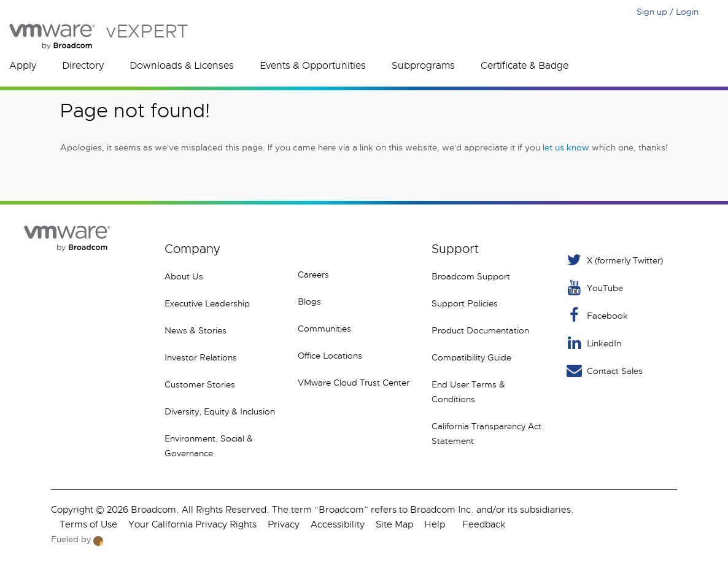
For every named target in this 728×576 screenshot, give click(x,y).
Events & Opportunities (313, 66)
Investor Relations (201, 357)
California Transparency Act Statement (486, 434)
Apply (23, 66)
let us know (566, 147)
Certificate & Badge (525, 66)
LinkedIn (593, 343)
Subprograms (423, 66)
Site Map (394, 524)
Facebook (596, 315)
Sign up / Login (668, 12)
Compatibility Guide (471, 357)
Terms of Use (88, 524)
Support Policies (465, 303)
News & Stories (196, 330)
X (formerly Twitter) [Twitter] (614, 260)
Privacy (284, 524)
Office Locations (330, 356)
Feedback (484, 524)
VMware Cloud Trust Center (354, 383)
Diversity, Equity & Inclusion (220, 411)
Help (435, 524)
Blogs (309, 302)
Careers (313, 274)
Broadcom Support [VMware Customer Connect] (471, 276)
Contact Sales (604, 371)
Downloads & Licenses (182, 66)
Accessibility (338, 524)
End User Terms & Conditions (468, 392)
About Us (184, 276)
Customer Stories (200, 384)
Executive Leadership (207, 303)
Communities (324, 329)
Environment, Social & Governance (209, 446)
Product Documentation (480, 330)
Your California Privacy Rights (192, 524)
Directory (83, 66)
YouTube (594, 288)
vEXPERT (99, 37)
